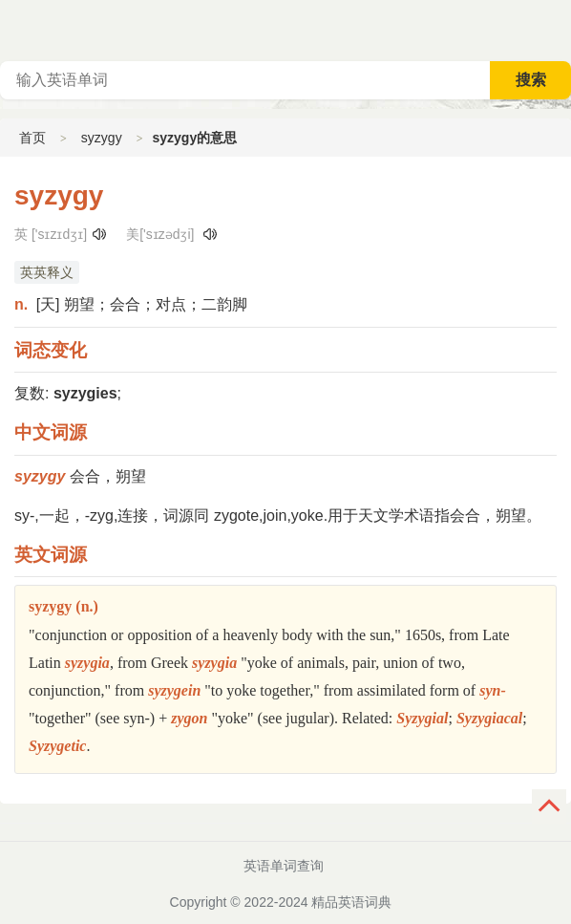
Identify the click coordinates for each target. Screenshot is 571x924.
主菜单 (556, 29)
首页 (32, 138)
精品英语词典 (351, 902)
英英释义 (47, 272)
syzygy (102, 138)
